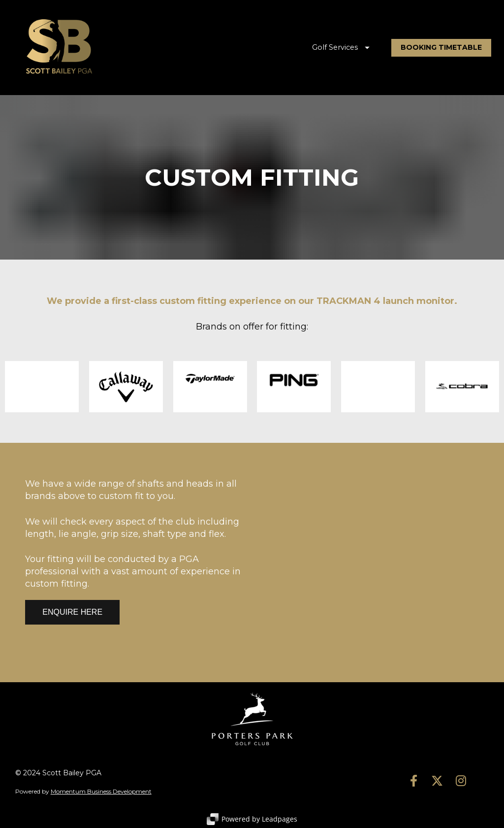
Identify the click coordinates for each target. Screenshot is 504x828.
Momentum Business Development (101, 791)
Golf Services (341, 47)
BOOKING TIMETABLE (441, 47)
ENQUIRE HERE (72, 612)
